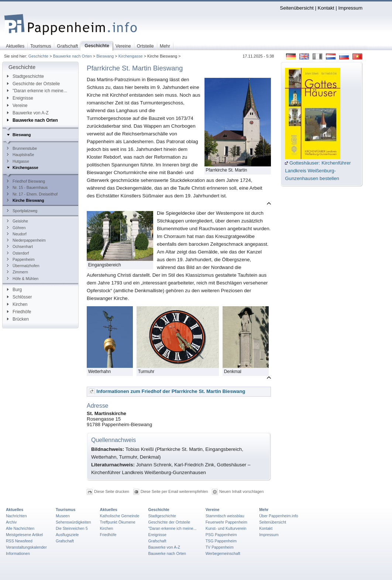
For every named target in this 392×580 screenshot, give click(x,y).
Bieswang (105, 56)
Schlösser (19, 297)
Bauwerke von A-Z (28, 113)
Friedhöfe (19, 312)
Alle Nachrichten (20, 528)
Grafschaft (65, 541)
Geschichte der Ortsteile (33, 84)
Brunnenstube (22, 148)
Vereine (17, 106)
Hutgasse (18, 161)
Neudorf (17, 234)
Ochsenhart (20, 246)
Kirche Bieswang (26, 200)
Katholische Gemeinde (120, 516)
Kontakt (326, 8)
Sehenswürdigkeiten (73, 522)
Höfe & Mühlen (23, 279)
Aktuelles (15, 510)
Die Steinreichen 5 (72, 528)
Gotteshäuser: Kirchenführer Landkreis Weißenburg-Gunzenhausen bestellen (318, 171)
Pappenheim (21, 259)
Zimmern (18, 272)
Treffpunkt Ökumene (118, 522)
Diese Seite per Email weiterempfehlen (174, 491)
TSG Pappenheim (221, 541)
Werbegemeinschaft (223, 553)
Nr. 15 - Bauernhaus (27, 187)
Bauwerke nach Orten (73, 56)
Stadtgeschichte (25, 76)
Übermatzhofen (23, 266)
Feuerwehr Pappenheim (226, 522)
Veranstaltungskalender (26, 547)
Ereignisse (20, 98)
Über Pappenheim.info (279, 516)
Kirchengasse (131, 56)
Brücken (18, 319)
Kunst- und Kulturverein (226, 528)
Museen (63, 516)
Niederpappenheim (26, 240)
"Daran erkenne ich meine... (37, 91)
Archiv (11, 522)
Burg (14, 290)
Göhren (16, 228)
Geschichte (38, 56)
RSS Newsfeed (19, 541)
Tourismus (66, 510)
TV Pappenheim (220, 547)
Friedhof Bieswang (26, 181)
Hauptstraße (20, 155)
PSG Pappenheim (221, 535)
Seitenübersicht (297, 8)
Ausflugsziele (67, 535)
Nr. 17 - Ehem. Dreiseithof (32, 194)
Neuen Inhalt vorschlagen (241, 491)
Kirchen (17, 304)
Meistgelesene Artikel (24, 535)
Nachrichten (16, 516)
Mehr (264, 510)
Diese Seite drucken (112, 491)
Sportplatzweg (22, 211)
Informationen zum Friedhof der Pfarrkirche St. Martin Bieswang (171, 391)
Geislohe (18, 221)
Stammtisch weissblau (225, 516)
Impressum (350, 8)
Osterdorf (18, 253)
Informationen (18, 553)
